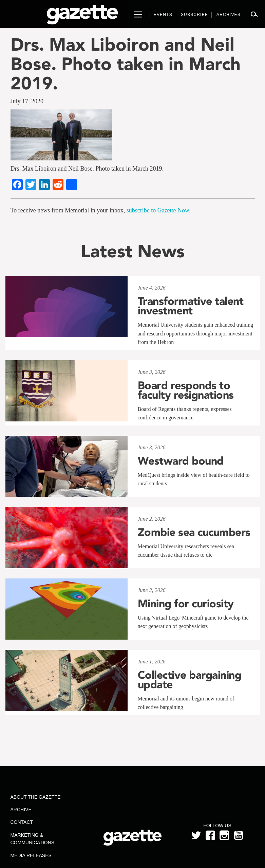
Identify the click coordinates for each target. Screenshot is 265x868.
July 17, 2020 (27, 101)
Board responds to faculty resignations (186, 390)
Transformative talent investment (191, 306)
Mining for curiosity (186, 604)
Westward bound (181, 461)
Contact (22, 822)
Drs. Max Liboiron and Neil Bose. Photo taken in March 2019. (126, 64)
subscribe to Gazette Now (158, 210)
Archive (21, 810)
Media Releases (31, 855)
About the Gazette (36, 797)
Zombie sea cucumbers (194, 532)
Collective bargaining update (190, 680)
